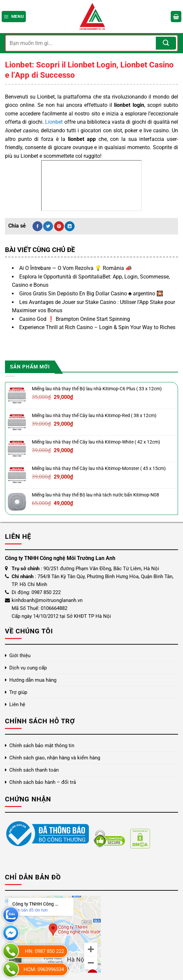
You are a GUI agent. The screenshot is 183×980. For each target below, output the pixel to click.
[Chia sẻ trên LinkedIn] (70, 226)
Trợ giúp (18, 692)
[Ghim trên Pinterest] (59, 226)
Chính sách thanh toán (34, 770)
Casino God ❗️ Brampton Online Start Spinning (75, 319)
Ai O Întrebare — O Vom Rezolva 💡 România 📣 (76, 268)
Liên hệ (17, 704)
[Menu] (14, 16)
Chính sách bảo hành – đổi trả (43, 782)
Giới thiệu (20, 656)
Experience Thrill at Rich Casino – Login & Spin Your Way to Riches (97, 327)
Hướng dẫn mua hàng (33, 680)
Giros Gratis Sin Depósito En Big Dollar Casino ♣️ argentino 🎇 (91, 294)
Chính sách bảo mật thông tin (42, 746)
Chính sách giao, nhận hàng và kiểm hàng (55, 758)
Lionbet (54, 122)
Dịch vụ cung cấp (28, 668)
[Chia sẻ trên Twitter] (48, 226)
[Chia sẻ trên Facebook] (37, 226)
